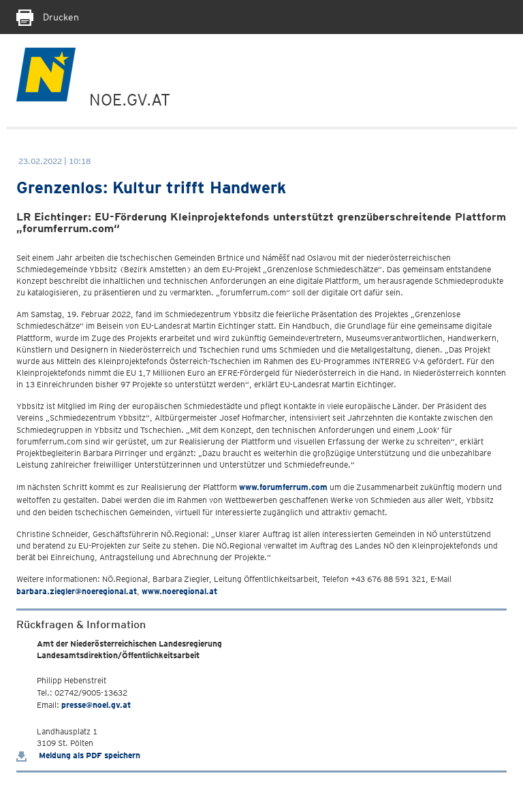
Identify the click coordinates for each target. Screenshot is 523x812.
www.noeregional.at (179, 591)
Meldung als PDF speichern (78, 755)
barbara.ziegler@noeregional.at (77, 591)
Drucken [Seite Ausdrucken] (48, 17)
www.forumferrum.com (283, 487)
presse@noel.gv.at (96, 705)
